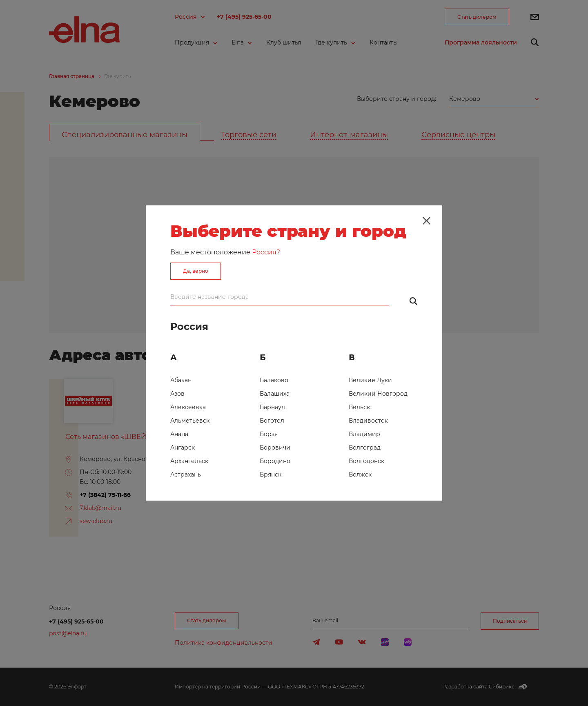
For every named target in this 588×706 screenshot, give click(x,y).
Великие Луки (370, 380)
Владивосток (368, 421)
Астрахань (186, 474)
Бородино (275, 461)
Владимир (364, 434)
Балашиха (275, 394)
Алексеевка (188, 407)
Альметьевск (190, 421)
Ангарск (183, 448)
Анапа (179, 434)
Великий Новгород (378, 394)
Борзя (269, 434)
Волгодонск (366, 461)
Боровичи (275, 448)
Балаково (274, 380)
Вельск (359, 407)
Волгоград (365, 448)
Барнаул (272, 407)
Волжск (360, 474)
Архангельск (189, 461)
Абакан (181, 380)
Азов (177, 394)
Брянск (271, 474)
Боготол (272, 421)
